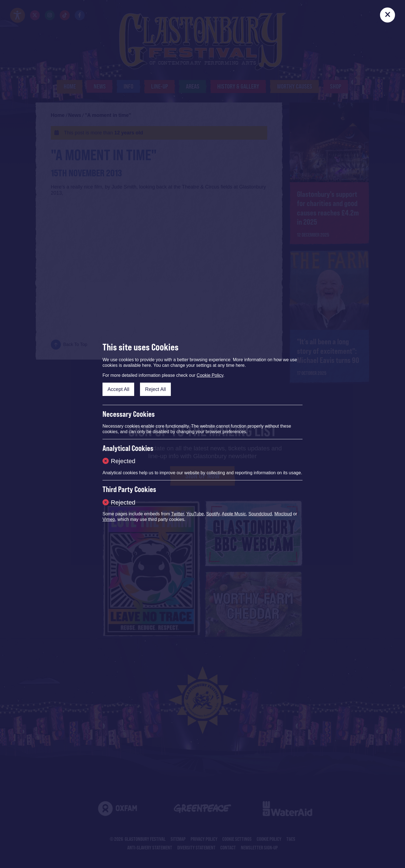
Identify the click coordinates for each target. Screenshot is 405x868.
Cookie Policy (210, 375)
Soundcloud (260, 514)
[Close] (387, 15)
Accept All (118, 389)
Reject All (155, 389)
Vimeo (109, 519)
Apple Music (234, 514)
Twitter (177, 514)
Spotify (213, 514)
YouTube (195, 514)
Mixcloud (283, 514)
